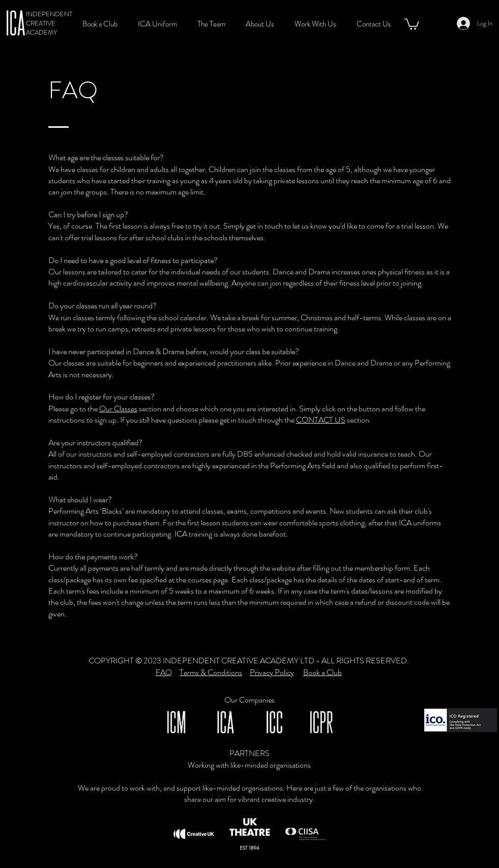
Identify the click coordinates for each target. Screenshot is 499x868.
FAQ (164, 672)
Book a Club (322, 672)
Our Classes (118, 409)
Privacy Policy (272, 672)
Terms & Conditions (211, 672)
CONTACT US (321, 420)
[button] (214, 24)
